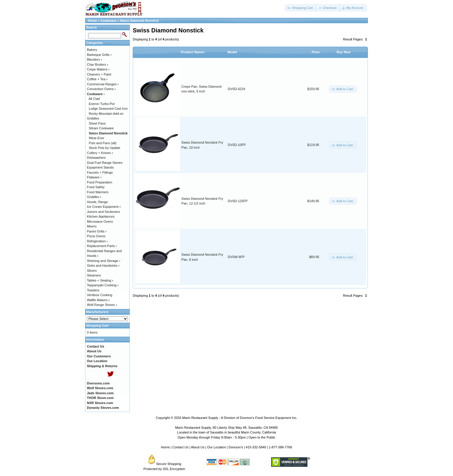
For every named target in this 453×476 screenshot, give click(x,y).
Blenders (94, 59)
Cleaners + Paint (99, 74)
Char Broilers (97, 65)
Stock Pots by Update (104, 148)
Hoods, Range (97, 202)
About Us (198, 447)
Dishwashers (96, 158)
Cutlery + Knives (100, 153)
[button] (301, 8)
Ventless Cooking (100, 295)
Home (92, 21)
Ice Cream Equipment (104, 207)
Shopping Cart (97, 326)
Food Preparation (100, 182)
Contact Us (180, 447)
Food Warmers (98, 192)
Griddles (94, 197)
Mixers (92, 226)
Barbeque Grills (99, 55)
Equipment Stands (100, 167)
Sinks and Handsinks (103, 266)
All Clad (94, 99)
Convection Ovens (101, 89)
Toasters (93, 290)
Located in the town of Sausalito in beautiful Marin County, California (226, 432)
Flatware (94, 177)
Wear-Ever (96, 138)
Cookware (108, 21)
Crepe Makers (98, 69)
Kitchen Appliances (101, 216)
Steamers (94, 275)
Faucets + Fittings (100, 172)
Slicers (92, 271)
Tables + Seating (100, 280)
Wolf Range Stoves (102, 305)
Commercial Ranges (103, 84)
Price (316, 52)
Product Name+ (193, 52)
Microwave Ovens (100, 221)
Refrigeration (97, 241)
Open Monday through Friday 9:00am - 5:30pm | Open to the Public (227, 437)
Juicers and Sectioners (103, 212)
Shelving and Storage (104, 261)
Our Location (217, 447)
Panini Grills (97, 231)
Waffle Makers (98, 300)
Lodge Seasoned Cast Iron (108, 109)
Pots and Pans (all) (103, 143)
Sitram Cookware (101, 128)
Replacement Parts (102, 246)
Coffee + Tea (97, 79)
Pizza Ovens (96, 236)
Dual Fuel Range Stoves (105, 163)
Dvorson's (236, 447)
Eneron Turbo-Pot (102, 104)
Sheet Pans (97, 123)
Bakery (92, 50)
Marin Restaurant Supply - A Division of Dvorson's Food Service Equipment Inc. (240, 418)
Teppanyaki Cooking (103, 285)
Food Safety (96, 187)
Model (232, 52)
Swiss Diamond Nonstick (139, 21)
